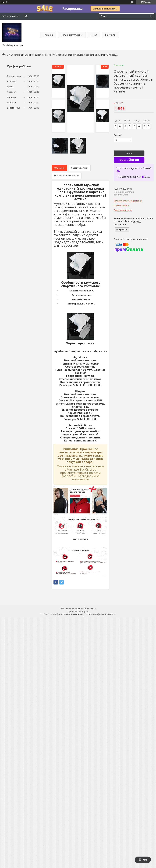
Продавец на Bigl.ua (78, 611)
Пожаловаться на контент (71, 614)
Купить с (129, 160)
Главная (48, 35)
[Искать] (151, 16)
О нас (94, 35)
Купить (129, 153)
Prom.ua (92, 608)
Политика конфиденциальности (100, 614)
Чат (143, 860)
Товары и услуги (70, 35)
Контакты (111, 35)
